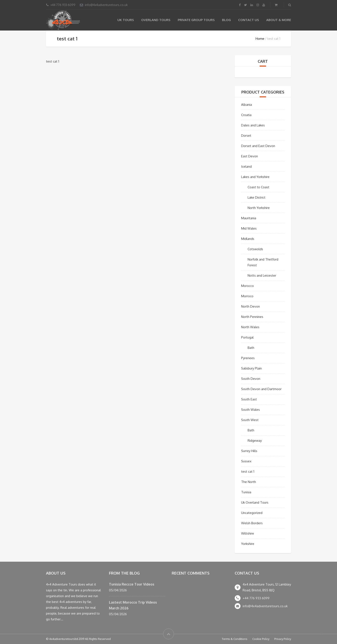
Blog (226, 20)
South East (249, 399)
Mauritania (249, 218)
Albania (247, 105)
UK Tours (126, 20)
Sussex (246, 461)
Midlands (248, 239)
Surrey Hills (249, 451)
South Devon (251, 379)
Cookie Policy (261, 639)
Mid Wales (249, 228)
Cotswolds (255, 249)
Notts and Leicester (262, 275)
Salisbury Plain (251, 368)
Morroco (247, 296)
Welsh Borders (252, 523)
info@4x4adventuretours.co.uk (106, 5)
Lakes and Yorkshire (255, 177)
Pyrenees (248, 358)
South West (250, 420)
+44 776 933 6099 (256, 598)
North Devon (250, 306)
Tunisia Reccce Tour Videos (132, 584)
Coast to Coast (258, 187)
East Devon (250, 156)
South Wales (250, 410)
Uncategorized (252, 513)
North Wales (250, 327)
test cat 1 (248, 471)
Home (260, 39)
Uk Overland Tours (255, 502)
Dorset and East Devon (258, 146)
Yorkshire (248, 544)
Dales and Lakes (253, 125)
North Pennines (252, 317)
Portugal (247, 337)
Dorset (246, 136)
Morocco (247, 286)
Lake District (257, 197)
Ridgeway (255, 441)
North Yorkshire (259, 208)
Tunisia (246, 492)
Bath (251, 348)
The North (249, 482)
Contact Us (249, 20)
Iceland (246, 166)
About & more (279, 20)
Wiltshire (248, 533)
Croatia (246, 115)
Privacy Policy (283, 639)
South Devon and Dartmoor (261, 389)
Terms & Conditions (235, 639)
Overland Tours (156, 20)
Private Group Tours (196, 20)
